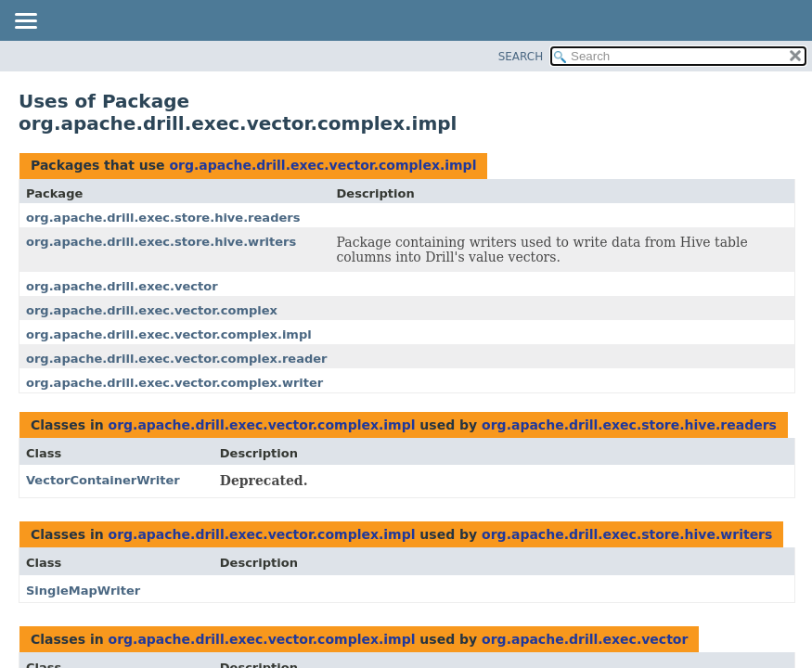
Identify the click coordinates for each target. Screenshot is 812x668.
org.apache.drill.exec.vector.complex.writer (174, 383)
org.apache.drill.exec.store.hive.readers (163, 218)
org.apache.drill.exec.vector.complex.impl (322, 165)
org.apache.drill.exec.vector (122, 286)
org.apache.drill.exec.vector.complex (152, 310)
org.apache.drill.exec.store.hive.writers (161, 242)
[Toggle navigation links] (25, 22)
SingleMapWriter (83, 591)
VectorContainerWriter (103, 480)
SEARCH (521, 57)
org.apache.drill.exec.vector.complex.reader (177, 359)
